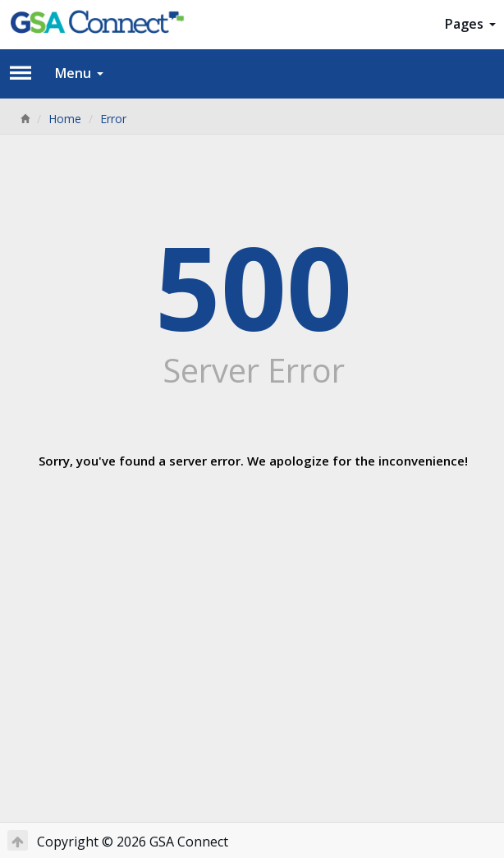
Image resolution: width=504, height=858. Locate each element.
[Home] (25, 119)
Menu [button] (79, 73)
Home (65, 119)
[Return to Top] (18, 840)
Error (113, 119)
